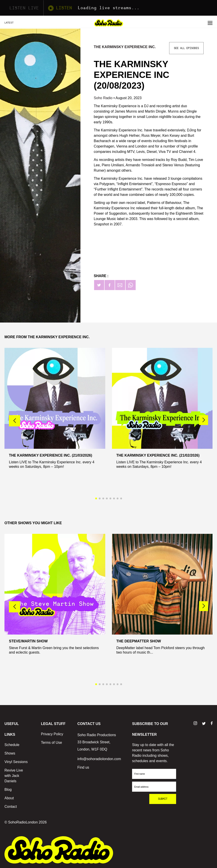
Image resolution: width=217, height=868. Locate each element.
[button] (204, 420)
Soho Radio (104, 98)
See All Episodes (186, 48)
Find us (83, 767)
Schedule (12, 745)
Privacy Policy (52, 734)
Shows (10, 753)
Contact (11, 807)
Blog (8, 790)
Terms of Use (51, 743)
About (9, 798)
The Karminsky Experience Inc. (125, 47)
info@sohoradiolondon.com (99, 759)
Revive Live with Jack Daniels (14, 776)
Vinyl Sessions (16, 762)
